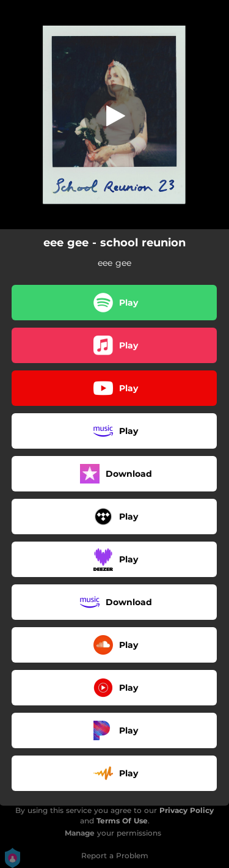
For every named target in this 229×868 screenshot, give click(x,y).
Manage (80, 833)
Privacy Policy (187, 810)
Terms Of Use (122, 821)
